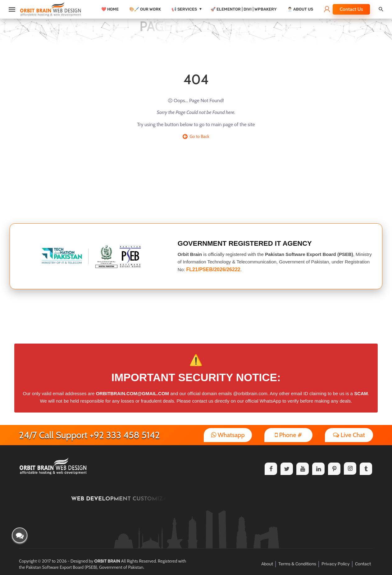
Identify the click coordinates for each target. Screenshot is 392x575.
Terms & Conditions (297, 564)
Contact (363, 564)
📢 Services (184, 9)
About (267, 564)
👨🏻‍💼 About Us (300, 9)
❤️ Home (110, 9)
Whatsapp (228, 435)
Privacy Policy (336, 564)
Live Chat (349, 435)
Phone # (288, 435)
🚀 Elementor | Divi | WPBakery (244, 9)
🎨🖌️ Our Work (145, 9)
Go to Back (196, 136)
